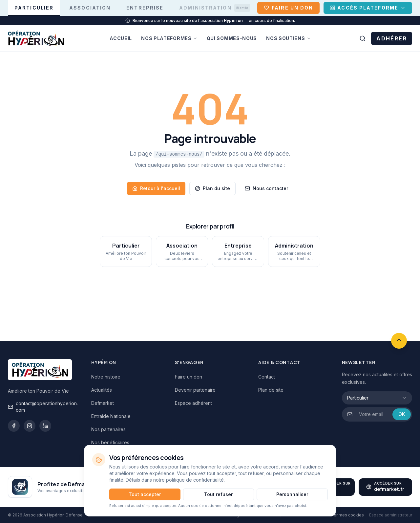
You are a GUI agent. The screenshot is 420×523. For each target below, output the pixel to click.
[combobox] (377, 398)
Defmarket (103, 403)
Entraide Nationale (111, 416)
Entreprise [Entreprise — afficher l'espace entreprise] (145, 8)
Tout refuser (218, 494)
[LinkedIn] (45, 426)
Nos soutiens (288, 38)
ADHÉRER (392, 38)
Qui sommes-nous (232, 38)
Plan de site (271, 390)
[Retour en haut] (399, 341)
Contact (267, 377)
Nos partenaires (108, 429)
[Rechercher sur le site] (363, 38)
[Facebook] (14, 426)
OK (402, 414)
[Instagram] (30, 426)
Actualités (102, 390)
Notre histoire (106, 377)
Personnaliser (292, 494)
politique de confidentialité (195, 480)
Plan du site (212, 188)
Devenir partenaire (195, 390)
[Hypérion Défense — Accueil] (36, 38)
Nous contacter (266, 188)
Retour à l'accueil (156, 188)
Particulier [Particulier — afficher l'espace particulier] (34, 10)
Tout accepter (145, 494)
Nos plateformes (169, 38)
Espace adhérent (193, 403)
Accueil (121, 38)
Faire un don (189, 377)
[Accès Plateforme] (368, 8)
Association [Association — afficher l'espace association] (90, 8)
